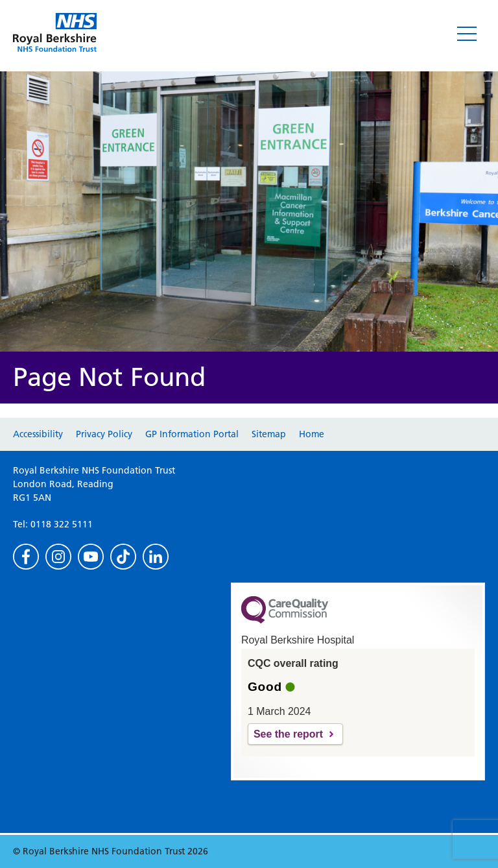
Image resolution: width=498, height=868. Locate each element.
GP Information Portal (192, 434)
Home (312, 434)
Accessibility (38, 434)
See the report (288, 734)
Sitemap (269, 434)
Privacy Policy (104, 434)
